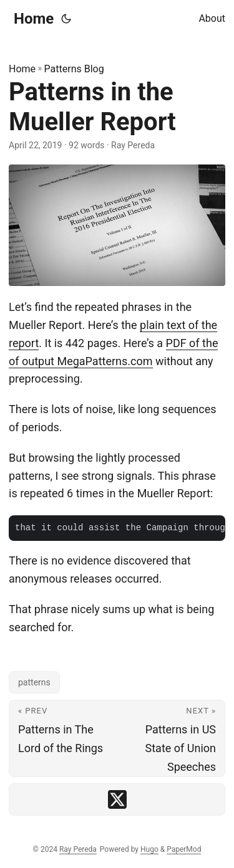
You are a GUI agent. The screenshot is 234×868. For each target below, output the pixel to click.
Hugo (149, 849)
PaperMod (184, 849)
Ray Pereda (78, 849)
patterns (34, 682)
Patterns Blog (74, 69)
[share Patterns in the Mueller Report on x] (117, 799)
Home (34, 19)
